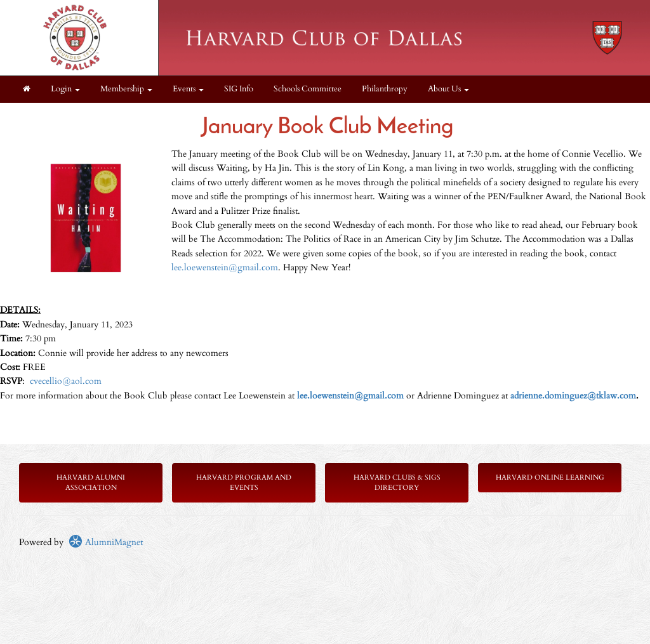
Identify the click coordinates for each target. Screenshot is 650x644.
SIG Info (239, 89)
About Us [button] (448, 89)
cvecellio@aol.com (66, 381)
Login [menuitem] (65, 89)
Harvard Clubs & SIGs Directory (397, 483)
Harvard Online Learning (550, 477)
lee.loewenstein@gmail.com (225, 267)
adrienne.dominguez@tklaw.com (573, 396)
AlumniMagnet (106, 542)
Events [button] (188, 89)
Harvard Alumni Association (91, 483)
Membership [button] (126, 89)
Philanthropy (385, 89)
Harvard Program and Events (244, 483)
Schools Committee (308, 89)
